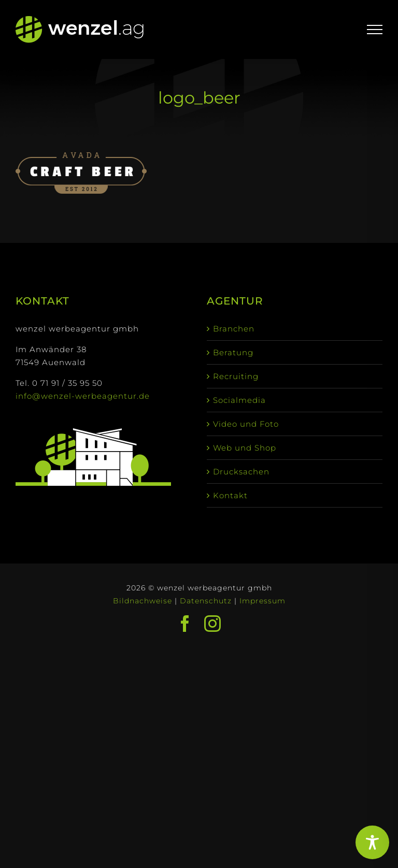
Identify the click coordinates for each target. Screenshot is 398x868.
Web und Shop (245, 448)
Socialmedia (239, 400)
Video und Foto (246, 424)
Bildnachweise (143, 601)
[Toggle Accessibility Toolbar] (372, 842)
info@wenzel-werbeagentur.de (83, 396)
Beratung (233, 352)
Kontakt (230, 495)
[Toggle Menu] (375, 30)
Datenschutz (206, 601)
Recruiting (236, 376)
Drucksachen (241, 472)
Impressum (262, 601)
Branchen (234, 329)
